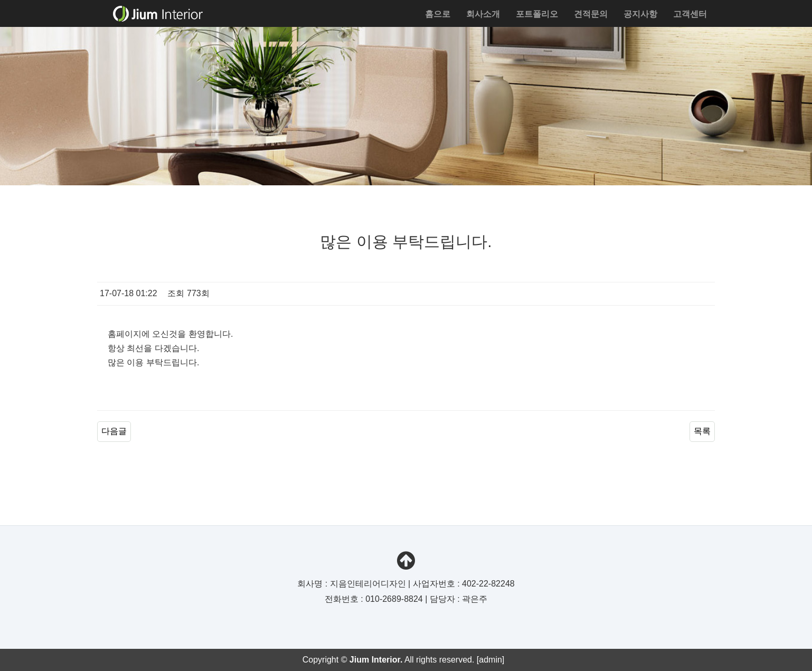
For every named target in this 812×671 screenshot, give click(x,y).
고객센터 (690, 14)
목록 (702, 431)
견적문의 (591, 14)
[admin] (490, 660)
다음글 (114, 431)
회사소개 (483, 14)
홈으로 (438, 14)
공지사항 (640, 14)
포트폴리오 (537, 14)
